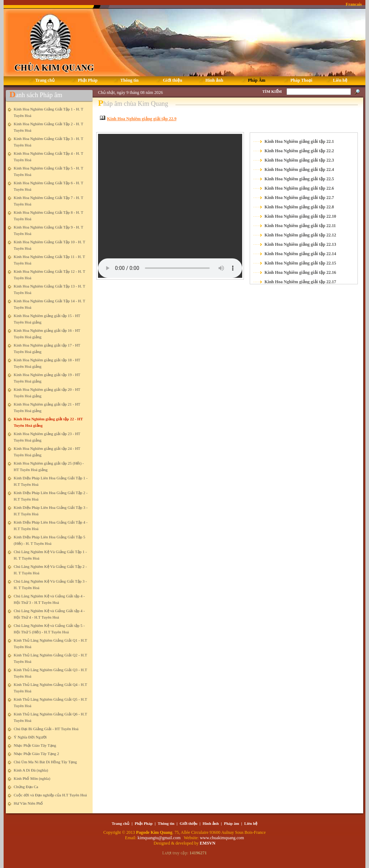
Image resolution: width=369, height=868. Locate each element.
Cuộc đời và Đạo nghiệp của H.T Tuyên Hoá (50, 795)
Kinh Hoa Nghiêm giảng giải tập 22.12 (300, 235)
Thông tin (166, 823)
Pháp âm (232, 823)
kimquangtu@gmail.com (160, 838)
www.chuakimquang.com (222, 838)
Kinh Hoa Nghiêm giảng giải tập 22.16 (300, 272)
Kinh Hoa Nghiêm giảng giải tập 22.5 (299, 179)
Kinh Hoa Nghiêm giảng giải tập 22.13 (300, 244)
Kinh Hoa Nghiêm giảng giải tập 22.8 (299, 207)
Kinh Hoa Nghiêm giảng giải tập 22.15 (300, 263)
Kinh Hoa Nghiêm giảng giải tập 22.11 (300, 226)
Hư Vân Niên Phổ (28, 803)
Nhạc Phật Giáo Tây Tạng (35, 745)
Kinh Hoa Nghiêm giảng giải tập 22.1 (299, 141)
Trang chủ (121, 823)
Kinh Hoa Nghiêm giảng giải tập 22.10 (300, 216)
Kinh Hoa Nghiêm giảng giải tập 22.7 (299, 198)
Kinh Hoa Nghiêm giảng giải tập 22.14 (300, 254)
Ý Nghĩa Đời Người (30, 737)
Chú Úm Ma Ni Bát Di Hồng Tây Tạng (45, 762)
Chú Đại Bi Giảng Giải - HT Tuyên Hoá (46, 729)
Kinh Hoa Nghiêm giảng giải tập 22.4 (299, 169)
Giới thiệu (188, 823)
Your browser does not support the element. (170, 206)
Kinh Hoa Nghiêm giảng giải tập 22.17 (300, 282)
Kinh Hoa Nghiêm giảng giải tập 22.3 (299, 160)
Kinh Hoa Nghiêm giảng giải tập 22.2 (299, 151)
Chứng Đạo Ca (26, 787)
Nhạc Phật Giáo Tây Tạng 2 (36, 754)
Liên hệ (251, 823)
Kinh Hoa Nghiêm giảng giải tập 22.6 (299, 188)
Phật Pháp (144, 823)
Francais (354, 4)
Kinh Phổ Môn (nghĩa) (32, 778)
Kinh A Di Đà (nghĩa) (31, 770)
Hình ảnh (211, 823)
